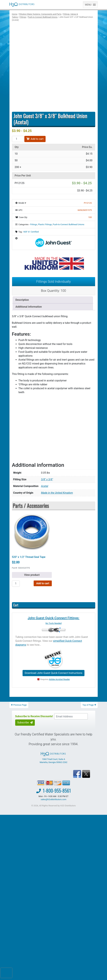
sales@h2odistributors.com (53, 799)
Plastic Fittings (45, 224)
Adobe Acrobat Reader (59, 679)
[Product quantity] (18, 139)
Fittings (23, 17)
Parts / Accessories (31, 505)
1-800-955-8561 (57, 791)
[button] (88, 5)
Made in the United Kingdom (57, 493)
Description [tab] (22, 300)
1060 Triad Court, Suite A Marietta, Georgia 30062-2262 (53, 758)
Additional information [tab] (29, 307)
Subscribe (25, 722)
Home (15, 14)
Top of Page (89, 705)
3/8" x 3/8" (47, 479)
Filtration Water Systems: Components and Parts (40, 14)
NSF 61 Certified (31, 232)
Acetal (45, 486)
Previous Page (19, 705)
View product (32, 575)
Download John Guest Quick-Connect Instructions (53, 673)
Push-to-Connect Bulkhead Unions (43, 17)
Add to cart (35, 139)
